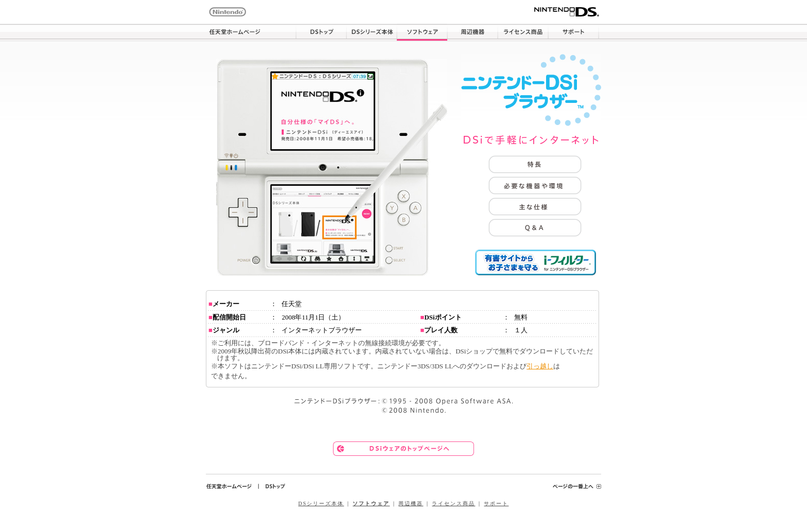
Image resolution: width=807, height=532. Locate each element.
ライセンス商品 (523, 32)
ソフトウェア (422, 32)
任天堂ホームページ (251, 32)
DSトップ (321, 32)
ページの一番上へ (577, 486)
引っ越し (540, 366)
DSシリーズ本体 (372, 32)
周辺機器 (472, 32)
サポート (573, 32)
